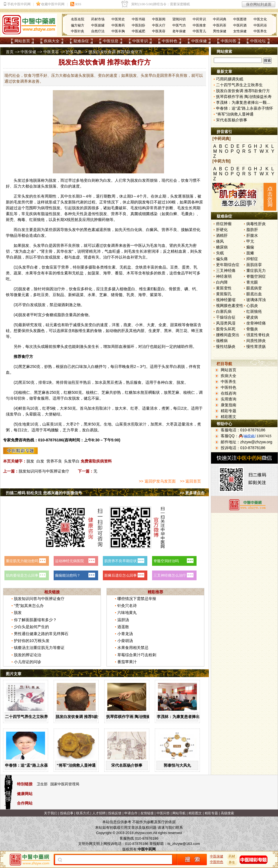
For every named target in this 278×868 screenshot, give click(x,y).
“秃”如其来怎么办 (29, 606)
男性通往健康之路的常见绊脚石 (41, 634)
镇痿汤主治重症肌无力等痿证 (39, 648)
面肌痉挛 (254, 265)
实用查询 (229, 399)
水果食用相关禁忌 (133, 648)
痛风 (220, 241)
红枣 (46, 408)
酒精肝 (222, 235)
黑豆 (22, 382)
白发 (40, 461)
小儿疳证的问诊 (28, 662)
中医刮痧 (138, 25)
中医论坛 (258, 41)
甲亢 (250, 241)
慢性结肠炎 (226, 346)
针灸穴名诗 (127, 606)
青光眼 (252, 282)
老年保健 (179, 31)
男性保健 (220, 31)
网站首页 (22, 41)
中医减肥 (138, 31)
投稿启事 (67, 813)
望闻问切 (179, 19)
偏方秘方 (78, 25)
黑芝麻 (24, 367)
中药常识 (199, 19)
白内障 (222, 282)
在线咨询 (229, 393)
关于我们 (51, 813)
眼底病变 (254, 288)
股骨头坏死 (226, 329)
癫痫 (250, 247)
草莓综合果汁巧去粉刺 (137, 655)
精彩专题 (229, 411)
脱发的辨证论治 (28, 655)
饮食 (185, 180)
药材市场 (98, 19)
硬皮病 (252, 317)
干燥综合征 (226, 317)
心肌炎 (252, 306)
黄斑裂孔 (224, 294)
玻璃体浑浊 (256, 300)
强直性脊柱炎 (258, 335)
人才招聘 (99, 813)
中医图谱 (240, 19)
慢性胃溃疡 (256, 346)
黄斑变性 (224, 288)
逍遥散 (123, 627)
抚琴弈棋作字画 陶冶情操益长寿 (134, 717)
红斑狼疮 (254, 311)
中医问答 (229, 41)
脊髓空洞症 (256, 276)
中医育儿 (199, 31)
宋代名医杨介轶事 (127, 765)
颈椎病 (222, 341)
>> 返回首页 (190, 481)
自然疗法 (98, 31)
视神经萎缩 (226, 300)
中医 (138, 245)
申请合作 (131, 813)
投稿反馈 (115, 813)
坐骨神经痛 (256, 323)
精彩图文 (229, 417)
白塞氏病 (224, 311)
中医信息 (111, 41)
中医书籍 (138, 19)
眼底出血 (254, 294)
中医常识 (140, 41)
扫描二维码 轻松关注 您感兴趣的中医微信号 (44, 493)
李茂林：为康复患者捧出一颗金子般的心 (192, 717)
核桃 (90, 392)
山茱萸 (48, 424)
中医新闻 (159, 19)
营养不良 (54, 461)
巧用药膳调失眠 (230, 79)
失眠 (220, 253)
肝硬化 (222, 230)
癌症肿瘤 (224, 224)
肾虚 (88, 257)
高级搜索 (227, 813)
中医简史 (118, 19)
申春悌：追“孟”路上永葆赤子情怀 (34, 765)
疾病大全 (52, 41)
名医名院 (78, 19)
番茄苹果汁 (127, 662)
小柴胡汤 (125, 641)
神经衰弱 (224, 276)
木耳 (130, 273)
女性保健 (240, 31)
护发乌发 (74, 52)
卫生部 (42, 784)
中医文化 (260, 19)
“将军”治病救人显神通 (76, 765)
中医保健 (199, 41)
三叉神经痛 (226, 271)
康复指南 (229, 405)
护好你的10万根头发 (32, 641)
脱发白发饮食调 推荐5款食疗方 (83, 717)
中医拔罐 (98, 25)
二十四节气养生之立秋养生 (28, 717)
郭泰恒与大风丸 (177, 765)
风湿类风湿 (226, 323)
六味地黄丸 (127, 613)
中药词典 (220, 19)
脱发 (30, 461)
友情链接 (147, 813)
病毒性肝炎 (256, 224)
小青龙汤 (125, 634)
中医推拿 (199, 25)
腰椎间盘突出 (228, 335)
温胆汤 (123, 620)
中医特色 (170, 41)
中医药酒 (240, 25)
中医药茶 (220, 25)
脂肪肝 (252, 230)
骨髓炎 (252, 329)
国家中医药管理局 (65, 784)
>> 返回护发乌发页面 (157, 481)
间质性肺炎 (256, 341)
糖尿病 (222, 247)
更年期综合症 (228, 265)
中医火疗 (159, 25)
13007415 (264, 436)
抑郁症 (252, 259)
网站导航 (179, 813)
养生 (232, 862)
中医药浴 (260, 25)
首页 (10, 52)
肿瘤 (98, 220)
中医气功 (179, 25)
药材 (232, 856)
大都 (25, 186)
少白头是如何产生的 (31, 627)
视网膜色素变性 (230, 306)
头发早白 (72, 461)
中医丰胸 (118, 31)
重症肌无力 (256, 271)
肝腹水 (252, 235)
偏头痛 (222, 259)
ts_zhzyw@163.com (184, 844)
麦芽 (156, 331)
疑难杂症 (81, 41)
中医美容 (159, 31)
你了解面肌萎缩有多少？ (35, 620)
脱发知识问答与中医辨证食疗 (44, 471)
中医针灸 (78, 31)
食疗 (25, 356)
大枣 (70, 424)
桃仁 (26, 392)
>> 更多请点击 (192, 493)
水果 (29, 273)
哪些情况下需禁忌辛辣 (137, 599)
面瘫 (250, 253)
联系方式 (83, 813)
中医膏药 (118, 25)
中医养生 (260, 31)
